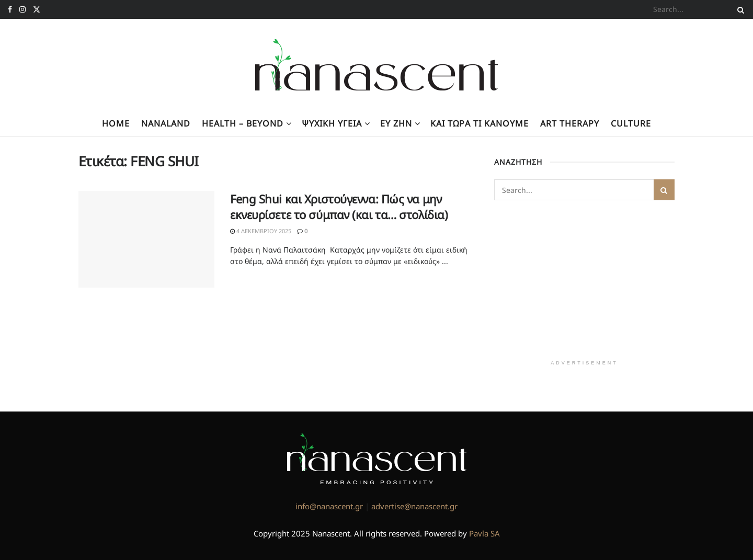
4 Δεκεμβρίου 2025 (261, 231)
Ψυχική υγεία (332, 123)
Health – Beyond (243, 123)
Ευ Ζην (396, 123)
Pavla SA (484, 533)
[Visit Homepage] (377, 65)
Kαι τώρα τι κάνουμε (480, 123)
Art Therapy (570, 123)
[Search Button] (739, 9)
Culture (631, 123)
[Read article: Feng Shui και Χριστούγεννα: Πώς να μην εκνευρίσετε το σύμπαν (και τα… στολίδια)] (146, 239)
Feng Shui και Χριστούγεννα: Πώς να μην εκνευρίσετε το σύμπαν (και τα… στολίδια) (339, 207)
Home (116, 123)
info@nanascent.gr (329, 506)
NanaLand (166, 123)
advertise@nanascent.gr (414, 506)
